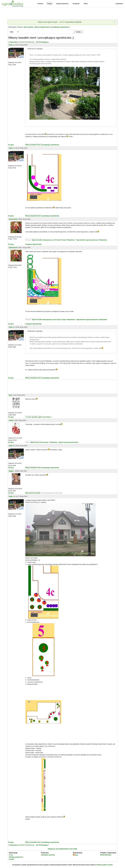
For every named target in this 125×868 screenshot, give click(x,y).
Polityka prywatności (16, 857)
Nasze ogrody (28, 27)
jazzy (11, 395)
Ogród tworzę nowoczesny (39, 442)
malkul (11, 420)
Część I (64, 240)
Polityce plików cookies (105, 865)
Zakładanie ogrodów (48, 855)
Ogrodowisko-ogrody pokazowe (87, 240)
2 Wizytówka (103, 240)
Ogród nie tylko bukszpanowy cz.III (44, 240)
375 (40, 42)
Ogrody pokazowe (62, 4)
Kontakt (12, 859)
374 (37, 42)
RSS (75, 855)
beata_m (12, 45)
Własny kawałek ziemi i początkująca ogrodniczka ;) (52, 27)
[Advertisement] (63, 14)
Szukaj (78, 32)
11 (31, 42)
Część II (59, 240)
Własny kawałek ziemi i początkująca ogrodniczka (42, 145)
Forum (50, 4)
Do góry (11, 145)
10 (29, 42)
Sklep (86, 4)
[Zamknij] (114, 22)
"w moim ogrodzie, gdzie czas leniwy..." (39, 417)
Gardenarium (13, 219)
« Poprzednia (13, 42)
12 (33, 42)
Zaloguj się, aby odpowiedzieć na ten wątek (62, 849)
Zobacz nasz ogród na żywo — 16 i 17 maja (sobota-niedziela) (60, 22)
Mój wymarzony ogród (33, 493)
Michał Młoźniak (106, 855)
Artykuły (40, 4)
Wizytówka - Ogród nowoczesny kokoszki (64, 442)
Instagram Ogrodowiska (33, 244)
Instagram (76, 4)
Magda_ (12, 471)
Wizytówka (71, 240)
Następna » (45, 42)
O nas (11, 855)
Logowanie (119, 4)
